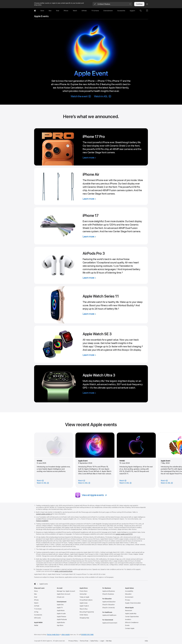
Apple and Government (110, 623)
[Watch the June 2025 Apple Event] (40, 481)
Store (36, 591)
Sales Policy (94, 641)
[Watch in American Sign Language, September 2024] (84, 483)
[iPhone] (66, 11)
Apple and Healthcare (109, 615)
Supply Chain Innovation (133, 603)
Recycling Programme (87, 612)
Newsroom (129, 611)
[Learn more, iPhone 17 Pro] (89, 158)
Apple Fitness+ (62, 617)
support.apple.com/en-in (44, 514)
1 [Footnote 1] (97, 262)
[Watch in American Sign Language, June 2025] (43, 483)
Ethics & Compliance (132, 623)
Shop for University (109, 608)
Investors (128, 619)
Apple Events (41, 16)
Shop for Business (108, 594)
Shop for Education (108, 605)
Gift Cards (37, 618)
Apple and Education (109, 602)
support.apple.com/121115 (124, 534)
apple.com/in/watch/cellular (64, 571)
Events (127, 625)
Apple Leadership (131, 614)
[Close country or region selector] (147, 4)
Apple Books (61, 623)
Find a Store (84, 591)
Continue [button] (139, 4)
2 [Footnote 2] (113, 266)
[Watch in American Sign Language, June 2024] (125, 483)
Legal (102, 641)
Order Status (84, 615)
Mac (36, 594)
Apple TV (60, 608)
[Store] (42, 11)
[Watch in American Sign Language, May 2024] (167, 483)
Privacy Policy (73, 641)
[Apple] (35, 11)
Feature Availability (42, 521)
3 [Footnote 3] (117, 269)
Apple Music (61, 611)
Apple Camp (84, 603)
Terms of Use (84, 641)
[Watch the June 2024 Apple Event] (123, 481)
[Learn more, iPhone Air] (89, 199)
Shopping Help (84, 618)
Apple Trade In (84, 606)
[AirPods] (84, 11)
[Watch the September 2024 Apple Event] (82, 481)
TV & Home (38, 609)
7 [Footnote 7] (94, 346)
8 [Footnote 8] (142, 346)
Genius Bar (83, 594)
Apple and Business (109, 591)
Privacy (128, 600)
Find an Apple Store (53, 635)
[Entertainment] (108, 11)
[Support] (132, 11)
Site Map (109, 641)
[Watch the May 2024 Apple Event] (164, 481)
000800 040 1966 (87, 635)
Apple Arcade (61, 614)
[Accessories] (121, 11)
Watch (36, 603)
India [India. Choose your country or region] (146, 641)
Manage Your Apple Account (66, 591)
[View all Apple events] (94, 495)
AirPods (37, 606)
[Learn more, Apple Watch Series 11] (89, 314)
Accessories (38, 615)
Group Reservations (86, 600)
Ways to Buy (84, 609)
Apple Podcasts (62, 619)
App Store (60, 625)
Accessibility (129, 591)
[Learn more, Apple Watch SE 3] (89, 355)
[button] (112, 4)
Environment (129, 597)
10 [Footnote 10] (121, 384)
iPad (36, 597)
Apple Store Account (63, 594)
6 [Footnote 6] (119, 308)
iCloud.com (61, 597)
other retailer (66, 635)
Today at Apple (84, 597)
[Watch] (75, 11)
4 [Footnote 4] (122, 272)
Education (128, 594)
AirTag (36, 612)
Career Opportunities (132, 617)
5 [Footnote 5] (135, 305)
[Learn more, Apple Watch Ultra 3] (89, 393)
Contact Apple (130, 628)
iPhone (36, 600)
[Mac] (50, 11)
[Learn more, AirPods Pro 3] (89, 278)
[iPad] (58, 11)
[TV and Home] (95, 11)
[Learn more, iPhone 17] (89, 236)
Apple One (60, 605)
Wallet (36, 625)
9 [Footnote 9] (105, 381)
